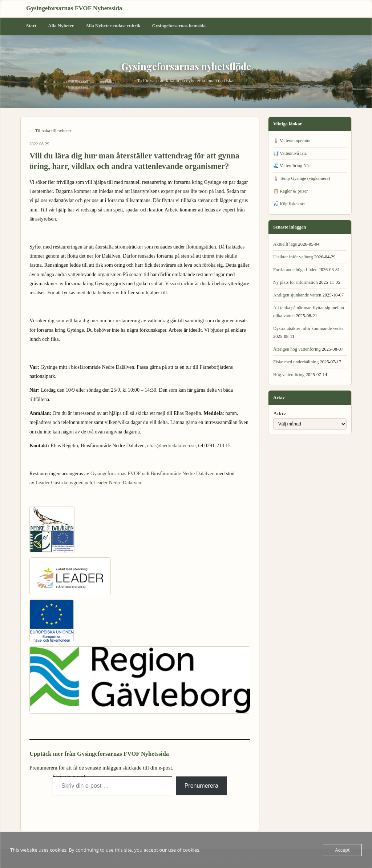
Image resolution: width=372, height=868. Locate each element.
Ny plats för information (296, 282)
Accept (342, 850)
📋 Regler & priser (290, 191)
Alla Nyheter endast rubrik (113, 26)
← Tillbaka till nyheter (50, 131)
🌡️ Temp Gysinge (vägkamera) (302, 178)
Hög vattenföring (289, 375)
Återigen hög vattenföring (297, 349)
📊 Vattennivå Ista (290, 153)
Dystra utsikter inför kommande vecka (308, 328)
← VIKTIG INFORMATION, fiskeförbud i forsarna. (79, 818)
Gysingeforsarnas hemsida (179, 26)
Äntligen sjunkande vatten (297, 295)
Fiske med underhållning (296, 362)
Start (31, 26)
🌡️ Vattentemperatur (292, 141)
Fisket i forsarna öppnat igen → (221, 818)
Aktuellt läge (285, 244)
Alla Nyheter (61, 26)
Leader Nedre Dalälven (117, 483)
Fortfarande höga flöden (295, 270)
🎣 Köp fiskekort (289, 204)
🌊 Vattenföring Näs (292, 166)
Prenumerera (201, 786)
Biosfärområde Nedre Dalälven (182, 473)
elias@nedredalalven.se (171, 445)
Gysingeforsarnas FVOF (116, 473)
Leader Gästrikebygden (60, 483)
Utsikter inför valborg (293, 257)
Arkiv (280, 413)
